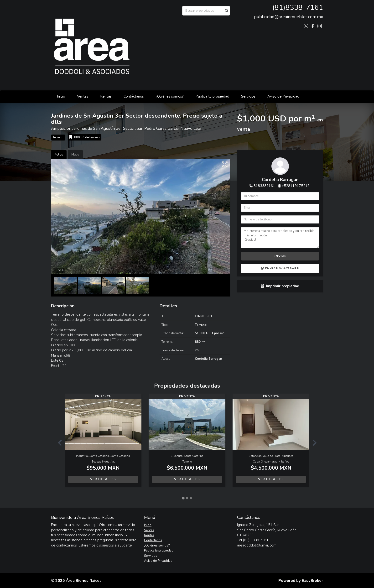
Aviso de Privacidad (283, 96)
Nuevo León (191, 128)
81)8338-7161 (299, 8)
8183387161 (264, 186)
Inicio (61, 96)
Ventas (83, 96)
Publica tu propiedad (212, 96)
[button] (58, 442)
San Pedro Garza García (158, 128)
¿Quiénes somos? (170, 96)
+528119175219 (296, 186)
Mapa (75, 155)
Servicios (248, 96)
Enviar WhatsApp (280, 268)
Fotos (59, 155)
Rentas (106, 96)
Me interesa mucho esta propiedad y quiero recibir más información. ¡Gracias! (280, 238)
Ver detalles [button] (103, 479)
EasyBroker (312, 580)
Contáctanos (134, 96)
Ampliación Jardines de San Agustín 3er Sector (93, 128)
